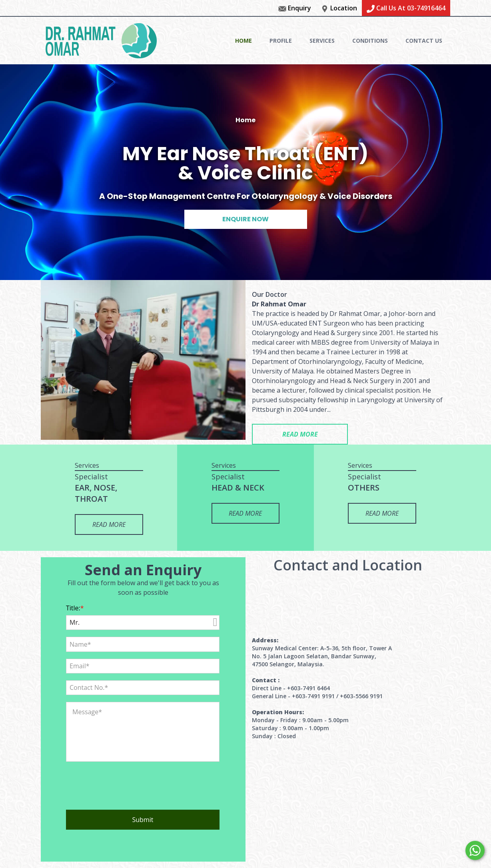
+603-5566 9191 (361, 696)
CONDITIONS (370, 41)
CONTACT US (424, 41)
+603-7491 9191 (313, 696)
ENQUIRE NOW (245, 219)
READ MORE (300, 434)
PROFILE (281, 41)
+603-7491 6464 (308, 688)
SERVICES (322, 41)
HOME (244, 41)
